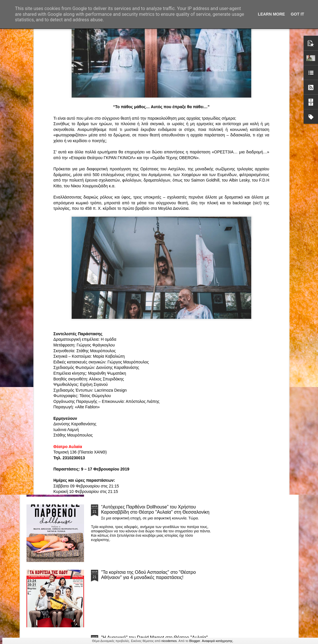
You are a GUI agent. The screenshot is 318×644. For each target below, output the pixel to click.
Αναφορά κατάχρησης (217, 641)
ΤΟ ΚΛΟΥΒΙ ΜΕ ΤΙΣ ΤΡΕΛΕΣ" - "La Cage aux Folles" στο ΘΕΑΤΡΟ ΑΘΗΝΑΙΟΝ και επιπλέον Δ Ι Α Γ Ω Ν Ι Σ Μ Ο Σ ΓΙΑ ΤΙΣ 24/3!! (156, 447)
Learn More (271, 14)
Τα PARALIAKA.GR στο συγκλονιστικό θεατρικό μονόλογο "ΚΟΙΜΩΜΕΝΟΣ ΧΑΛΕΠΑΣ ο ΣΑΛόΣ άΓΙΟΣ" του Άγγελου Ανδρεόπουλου (149, 316)
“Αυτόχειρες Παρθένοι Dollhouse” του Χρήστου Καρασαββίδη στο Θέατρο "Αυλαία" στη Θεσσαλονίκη (155, 509)
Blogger (195, 641)
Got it (297, 14)
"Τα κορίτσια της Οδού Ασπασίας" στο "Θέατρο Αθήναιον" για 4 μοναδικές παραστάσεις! (148, 575)
